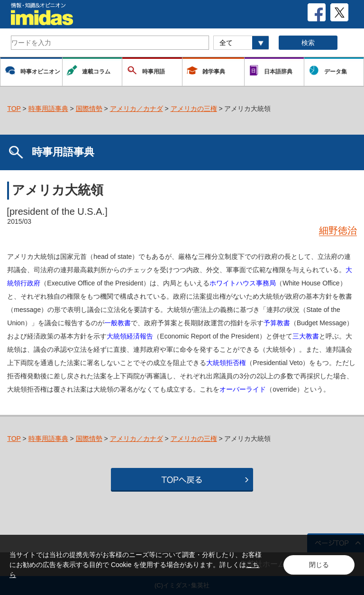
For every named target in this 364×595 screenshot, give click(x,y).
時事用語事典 (48, 109)
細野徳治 (338, 230)
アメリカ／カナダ (136, 109)
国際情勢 (89, 109)
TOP (14, 109)
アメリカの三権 (194, 109)
